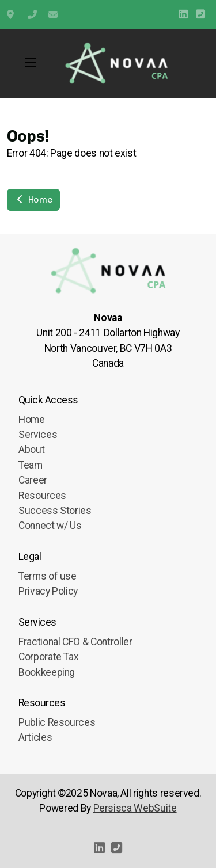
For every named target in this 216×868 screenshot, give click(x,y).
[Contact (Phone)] (200, 14)
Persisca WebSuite (135, 808)
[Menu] (30, 63)
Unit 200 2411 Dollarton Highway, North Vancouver (12, 14)
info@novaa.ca (53, 14)
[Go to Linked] (183, 14)
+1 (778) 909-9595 (32, 14)
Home (33, 199)
